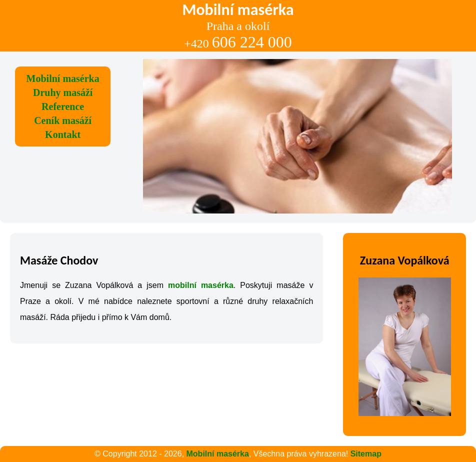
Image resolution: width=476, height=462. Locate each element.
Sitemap (366, 454)
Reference (63, 106)
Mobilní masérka (63, 78)
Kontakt (63, 134)
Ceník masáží (63, 120)
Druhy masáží (63, 92)
